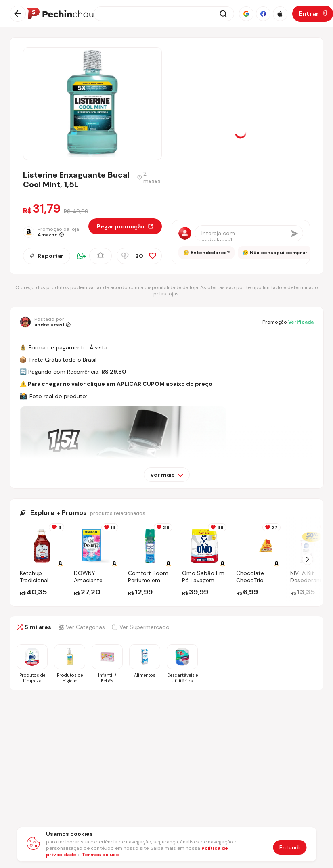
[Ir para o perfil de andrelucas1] (45, 322)
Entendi (290, 847)
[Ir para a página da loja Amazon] (56, 232)
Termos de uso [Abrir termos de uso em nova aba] (100, 855)
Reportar (47, 256)
